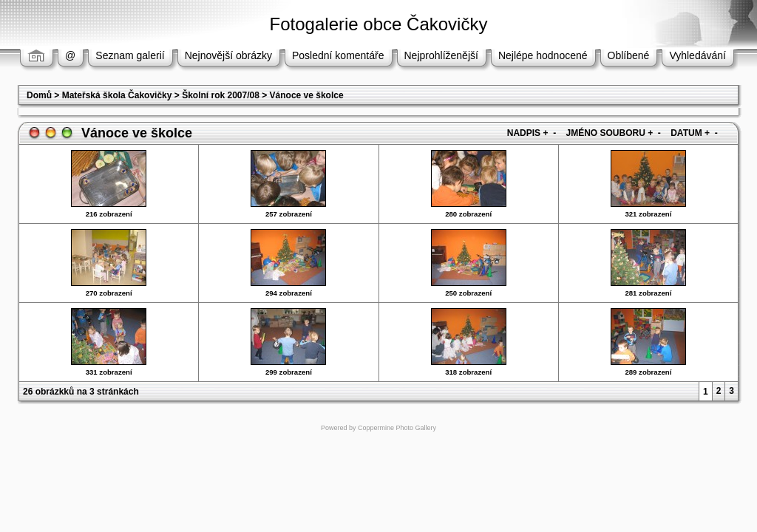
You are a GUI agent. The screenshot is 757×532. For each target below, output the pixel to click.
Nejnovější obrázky (228, 55)
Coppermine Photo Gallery (397, 428)
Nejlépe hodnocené (543, 55)
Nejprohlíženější (441, 55)
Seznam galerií (130, 55)
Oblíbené (629, 55)
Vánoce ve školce (307, 95)
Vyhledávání (697, 55)
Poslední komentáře (338, 55)
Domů (39, 95)
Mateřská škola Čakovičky (117, 95)
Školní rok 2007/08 (221, 95)
